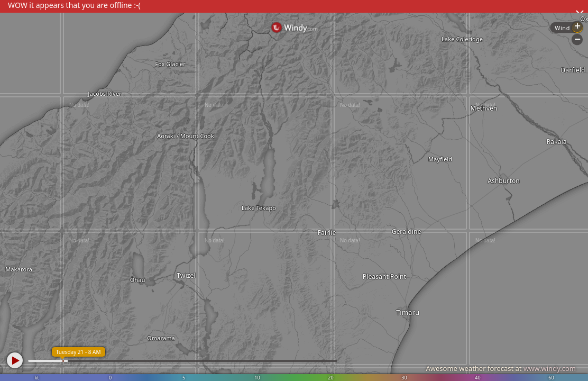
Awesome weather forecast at (501, 368)
